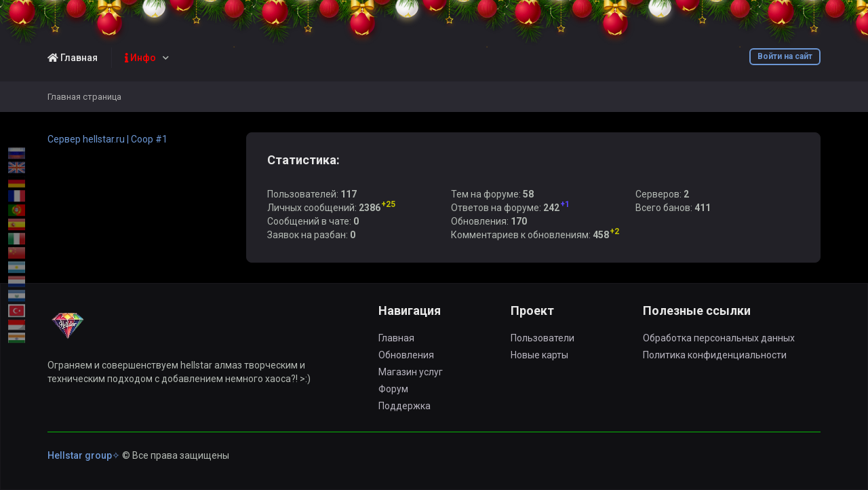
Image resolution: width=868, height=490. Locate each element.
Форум (393, 389)
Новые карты (539, 355)
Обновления (406, 355)
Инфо (140, 58)
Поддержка (405, 406)
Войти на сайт (785, 56)
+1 (565, 204)
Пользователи (542, 338)
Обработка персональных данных (719, 338)
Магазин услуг (411, 372)
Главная (73, 58)
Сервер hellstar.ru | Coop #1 (107, 139)
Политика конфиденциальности (715, 355)
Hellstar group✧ (84, 455)
